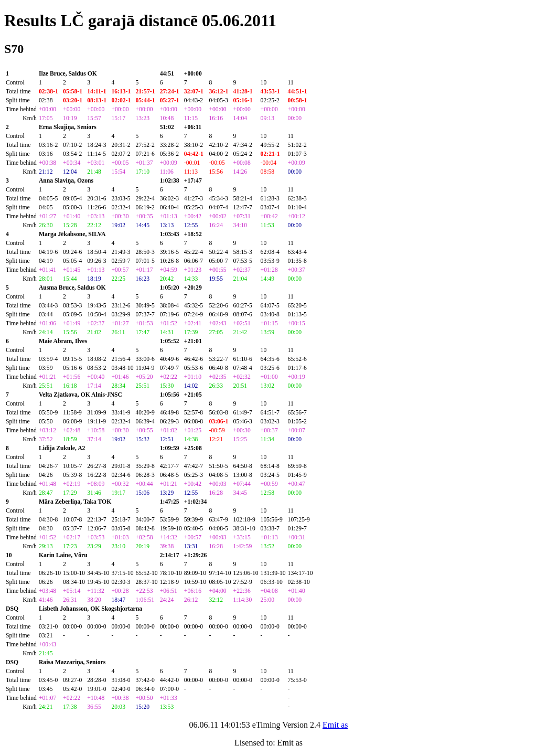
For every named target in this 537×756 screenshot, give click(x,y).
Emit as (335, 725)
